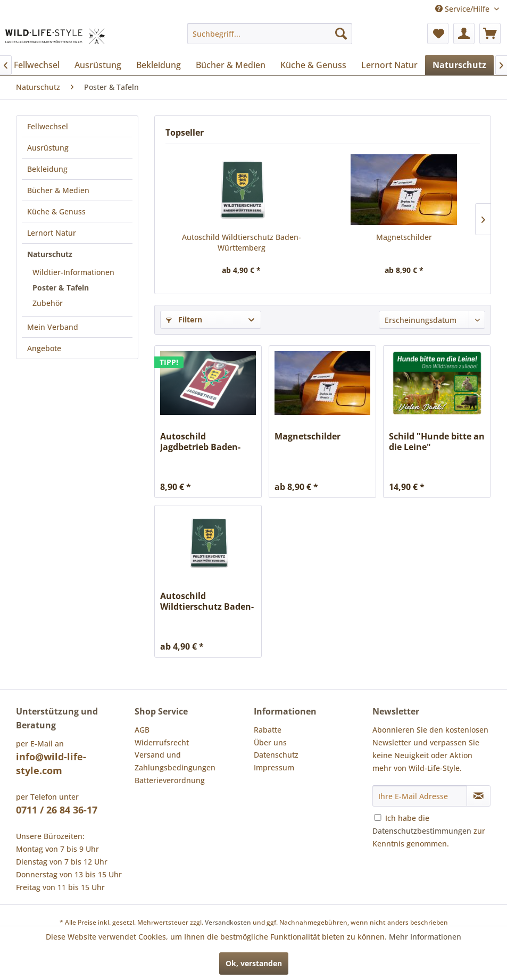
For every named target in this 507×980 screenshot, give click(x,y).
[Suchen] (341, 34)
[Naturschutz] (459, 65)
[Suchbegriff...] (270, 34)
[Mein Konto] (464, 34)
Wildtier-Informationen (73, 272)
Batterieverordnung (170, 780)
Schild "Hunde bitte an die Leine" (437, 442)
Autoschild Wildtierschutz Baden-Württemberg (242, 242)
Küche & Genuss (56, 211)
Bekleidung (47, 169)
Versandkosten (228, 922)
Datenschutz (276, 755)
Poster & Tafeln (61, 288)
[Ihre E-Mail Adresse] (420, 796)
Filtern (184, 319)
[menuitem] (270, 34)
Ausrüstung (48, 148)
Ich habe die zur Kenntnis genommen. (429, 831)
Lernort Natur (52, 233)
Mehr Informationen (425, 937)
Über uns (270, 742)
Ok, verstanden (254, 963)
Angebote (44, 348)
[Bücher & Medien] (231, 65)
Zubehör (48, 303)
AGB (142, 730)
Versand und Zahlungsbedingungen (175, 761)
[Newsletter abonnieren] (479, 796)
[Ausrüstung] (98, 65)
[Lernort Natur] (389, 65)
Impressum (274, 767)
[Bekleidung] (159, 65)
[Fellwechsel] (37, 65)
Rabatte (268, 730)
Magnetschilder (404, 237)
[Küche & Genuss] (313, 65)
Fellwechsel (48, 126)
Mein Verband (53, 327)
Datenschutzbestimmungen (422, 831)
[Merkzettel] (438, 34)
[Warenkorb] (490, 34)
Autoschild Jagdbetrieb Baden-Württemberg (200, 442)
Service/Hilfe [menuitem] (463, 9)
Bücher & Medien (58, 190)
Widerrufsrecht (162, 742)
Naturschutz (50, 254)
